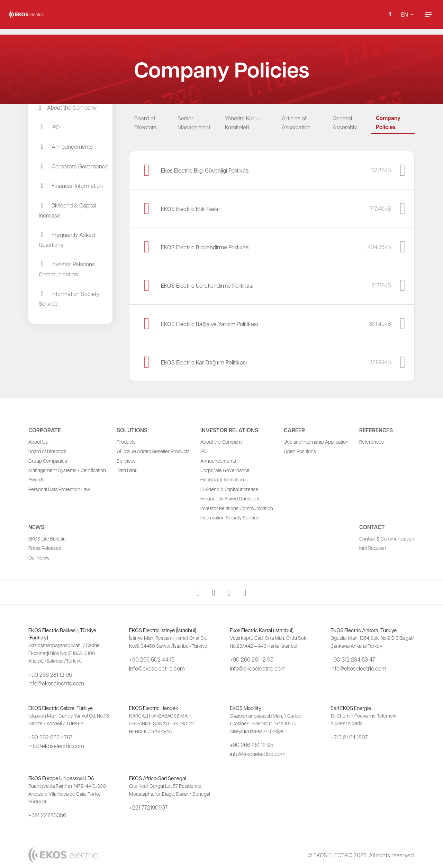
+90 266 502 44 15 (152, 659)
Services (126, 461)
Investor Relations (229, 430)
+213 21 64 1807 (349, 737)
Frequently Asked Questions (230, 498)
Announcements (218, 461)
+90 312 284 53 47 (353, 659)
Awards (36, 479)
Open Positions (300, 451)
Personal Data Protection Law (59, 489)
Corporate (45, 430)
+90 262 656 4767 (51, 737)
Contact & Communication (387, 538)
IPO (204, 451)
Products (126, 442)
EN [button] (405, 17)
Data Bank (127, 470)
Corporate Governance (225, 470)
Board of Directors (146, 123)
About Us (38, 442)
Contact (372, 527)
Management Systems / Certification (67, 470)
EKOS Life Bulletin (47, 538)
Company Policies (388, 122)
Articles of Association (296, 123)
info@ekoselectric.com (56, 683)
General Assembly (345, 123)
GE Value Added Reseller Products (153, 451)
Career (294, 430)
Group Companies (48, 461)
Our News (39, 557)
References (376, 430)
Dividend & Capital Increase (229, 489)
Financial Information (222, 479)
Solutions (132, 430)
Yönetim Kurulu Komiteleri (243, 123)
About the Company (221, 442)
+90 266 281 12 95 (50, 675)
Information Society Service (230, 517)
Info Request (373, 548)
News (36, 527)
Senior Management (194, 123)
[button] (390, 17)
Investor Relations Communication (237, 508)
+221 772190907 (148, 807)
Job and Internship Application (316, 442)
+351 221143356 (47, 815)
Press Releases (45, 548)
